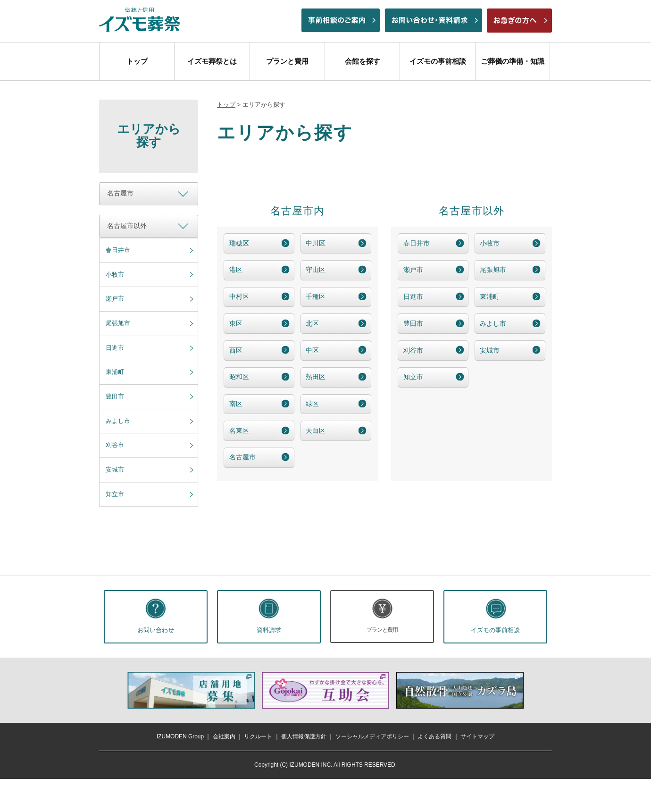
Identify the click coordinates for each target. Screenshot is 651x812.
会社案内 (224, 736)
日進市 (115, 348)
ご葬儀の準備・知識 (513, 61)
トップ (137, 61)
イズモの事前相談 (438, 61)
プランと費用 (287, 61)
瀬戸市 (115, 299)
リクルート (258, 736)
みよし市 (118, 421)
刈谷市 (115, 445)
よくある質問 (434, 736)
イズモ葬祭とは (212, 61)
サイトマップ (477, 736)
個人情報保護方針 (304, 736)
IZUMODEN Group (180, 736)
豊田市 (115, 396)
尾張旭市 (118, 323)
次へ (536, 690)
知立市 (115, 494)
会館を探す (363, 61)
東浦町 (115, 372)
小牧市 (115, 275)
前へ (115, 690)
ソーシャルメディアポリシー (372, 736)
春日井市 (118, 250)
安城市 (115, 469)
